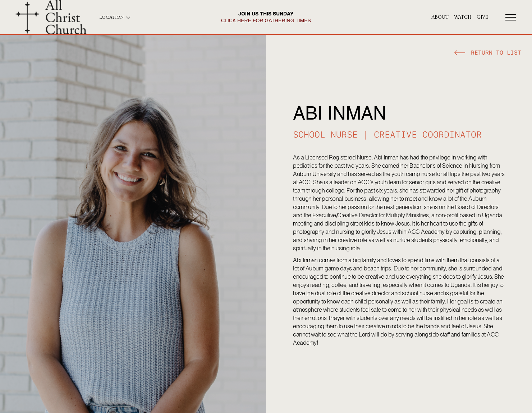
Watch (463, 17)
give (482, 17)
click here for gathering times (266, 20)
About (440, 17)
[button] (488, 54)
